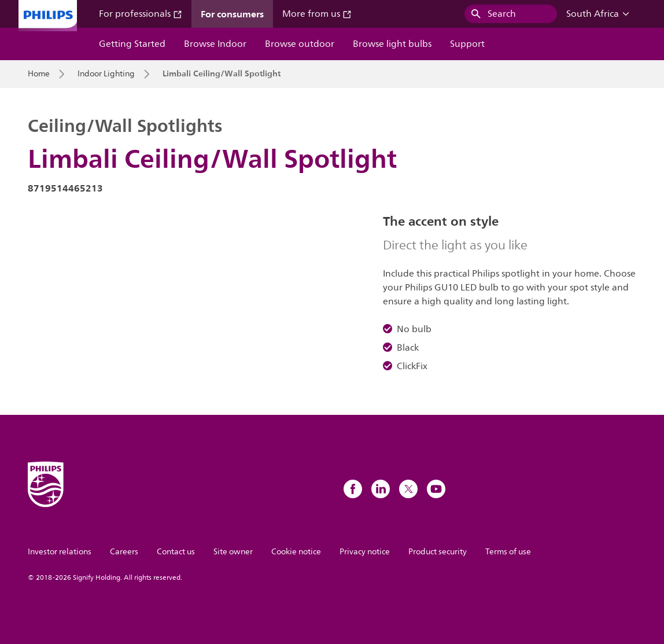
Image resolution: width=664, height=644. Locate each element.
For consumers (232, 14)
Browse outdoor (300, 44)
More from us (317, 14)
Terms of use (508, 552)
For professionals (141, 14)
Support (467, 44)
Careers (124, 552)
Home (39, 74)
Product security (438, 552)
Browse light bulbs (392, 44)
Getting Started (132, 44)
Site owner (233, 552)
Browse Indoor (215, 44)
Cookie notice (296, 552)
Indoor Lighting (106, 74)
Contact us (176, 552)
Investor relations (60, 552)
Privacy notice (365, 552)
